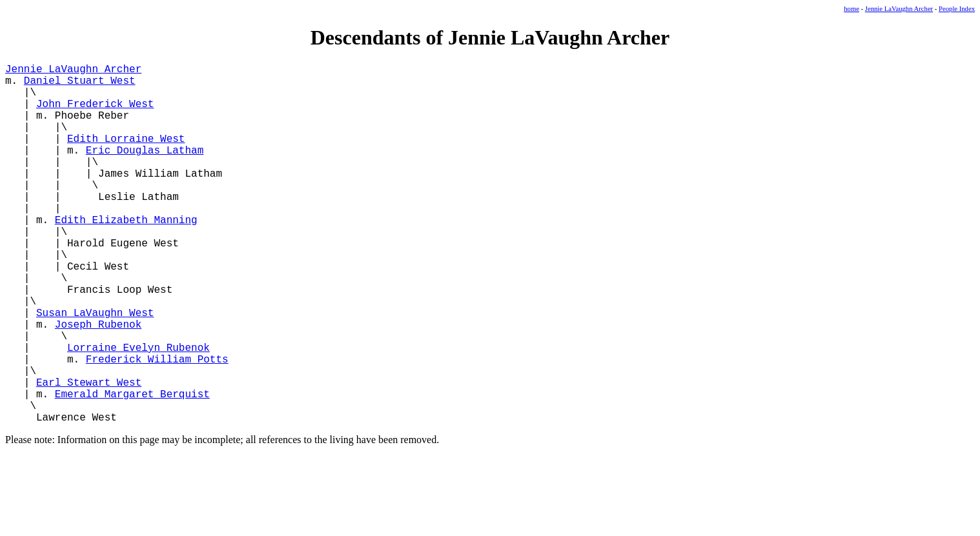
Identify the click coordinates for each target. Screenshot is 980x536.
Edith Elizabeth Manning (126, 255)
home (852, 9)
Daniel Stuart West (80, 85)
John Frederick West (95, 114)
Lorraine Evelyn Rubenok (138, 412)
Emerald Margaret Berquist (132, 468)
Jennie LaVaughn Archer (899, 9)
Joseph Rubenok (98, 383)
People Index (957, 9)
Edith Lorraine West (126, 156)
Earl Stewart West (89, 454)
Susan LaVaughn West (95, 369)
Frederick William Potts (157, 426)
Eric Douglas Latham (145, 170)
